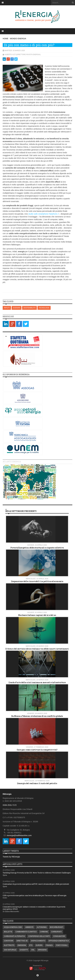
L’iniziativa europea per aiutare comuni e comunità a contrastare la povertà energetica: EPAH (34, 908)
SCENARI (17, 308)
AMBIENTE (29, 927)
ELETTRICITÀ (9, 945)
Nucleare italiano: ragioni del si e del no (37, 615)
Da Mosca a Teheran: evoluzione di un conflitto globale (37, 716)
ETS (31, 945)
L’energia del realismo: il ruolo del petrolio (37, 783)
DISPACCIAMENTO (38, 941)
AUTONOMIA (42, 927)
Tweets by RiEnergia (11, 857)
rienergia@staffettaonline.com (19, 835)
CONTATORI (9, 941)
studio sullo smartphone (43, 214)
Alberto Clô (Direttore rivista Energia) (22, 55)
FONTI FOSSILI (62, 945)
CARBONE (44, 932)
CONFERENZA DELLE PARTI (39, 936)
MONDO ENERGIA (18, 39)
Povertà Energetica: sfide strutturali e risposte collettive (37, 548)
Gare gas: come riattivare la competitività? (37, 750)
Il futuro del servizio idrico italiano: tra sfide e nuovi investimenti (37, 649)
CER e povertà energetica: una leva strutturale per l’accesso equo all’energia (34, 895)
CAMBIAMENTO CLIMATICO (26, 932)
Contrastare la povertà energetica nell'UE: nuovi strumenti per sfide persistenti (36, 884)
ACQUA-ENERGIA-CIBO (13, 927)
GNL (33, 950)
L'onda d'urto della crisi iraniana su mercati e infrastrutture (37, 682)
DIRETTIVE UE (22, 941)
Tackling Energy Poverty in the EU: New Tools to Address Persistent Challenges (37, 873)
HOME (5, 39)
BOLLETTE (8, 932)
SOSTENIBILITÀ (29, 308)
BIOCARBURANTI (57, 927)
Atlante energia (12, 462)
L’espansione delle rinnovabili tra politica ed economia (37, 581)
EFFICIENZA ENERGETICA (59, 941)
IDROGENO (42, 950)
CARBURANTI (57, 932)
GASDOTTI (24, 950)
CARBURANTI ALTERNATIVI (14, 936)
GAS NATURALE (10, 950)
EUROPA (39, 945)
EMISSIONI (22, 945)
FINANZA (49, 945)
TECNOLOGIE (44, 308)
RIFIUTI (7, 308)
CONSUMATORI (59, 936)
